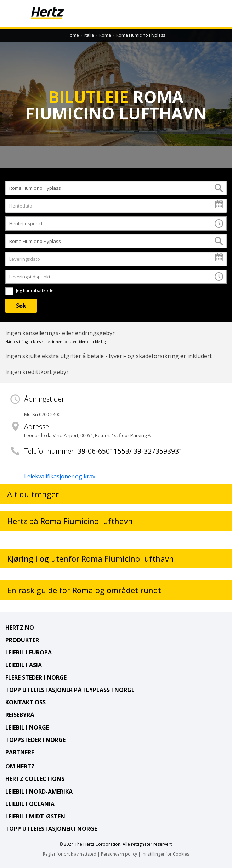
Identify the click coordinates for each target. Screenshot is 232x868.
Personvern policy (119, 854)
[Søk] (21, 306)
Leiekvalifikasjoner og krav (60, 476)
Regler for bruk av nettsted (70, 854)
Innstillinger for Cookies (165, 854)
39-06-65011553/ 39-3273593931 (130, 451)
